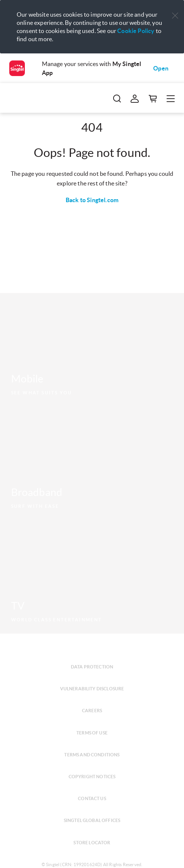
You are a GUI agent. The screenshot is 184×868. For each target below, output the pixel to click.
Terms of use (92, 733)
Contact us (92, 798)
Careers (92, 711)
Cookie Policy (136, 31)
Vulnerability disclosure (92, 689)
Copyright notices (92, 777)
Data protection (92, 667)
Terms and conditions (92, 755)
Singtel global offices (92, 820)
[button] (175, 16)
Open (161, 68)
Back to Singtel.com (92, 200)
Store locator (92, 843)
